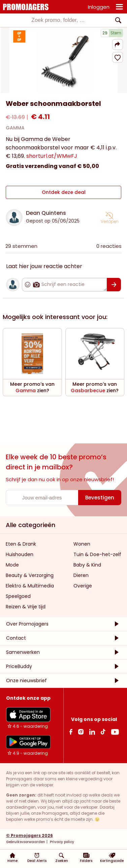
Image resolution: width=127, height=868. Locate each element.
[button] (118, 45)
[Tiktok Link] (103, 732)
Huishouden (20, 554)
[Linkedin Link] (92, 732)
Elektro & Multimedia (30, 586)
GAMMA (15, 128)
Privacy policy (61, 842)
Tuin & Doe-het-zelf (97, 554)
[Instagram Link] (81, 732)
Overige (83, 586)
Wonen (82, 544)
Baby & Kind (87, 565)
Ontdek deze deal (64, 192)
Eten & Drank (21, 544)
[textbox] (58, 20)
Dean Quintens (46, 213)
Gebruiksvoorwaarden (26, 842)
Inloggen (99, 7)
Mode (12, 565)
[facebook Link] (71, 732)
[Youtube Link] (115, 732)
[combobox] (63, 20)
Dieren (81, 575)
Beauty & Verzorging (30, 575)
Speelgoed (18, 596)
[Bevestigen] (114, 285)
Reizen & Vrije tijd (26, 607)
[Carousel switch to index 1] (64, 85)
